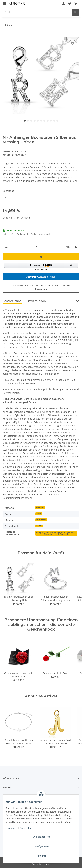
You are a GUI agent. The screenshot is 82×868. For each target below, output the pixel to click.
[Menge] (37, 247)
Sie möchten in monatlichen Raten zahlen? (41, 287)
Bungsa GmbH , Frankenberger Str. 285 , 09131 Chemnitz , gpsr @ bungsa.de (56, 533)
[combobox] (41, 197)
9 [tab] (51, 121)
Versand (25, 218)
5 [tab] (38, 121)
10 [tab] (54, 121)
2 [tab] (28, 121)
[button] (64, 4)
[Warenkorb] (76, 4)
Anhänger (20, 155)
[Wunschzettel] (70, 4)
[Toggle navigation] (4, 2)
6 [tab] (41, 121)
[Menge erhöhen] (76, 247)
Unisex (39, 526)
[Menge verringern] (6, 247)
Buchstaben (41, 520)
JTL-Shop (47, 864)
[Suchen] (37, 12)
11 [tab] (57, 121)
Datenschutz (26, 828)
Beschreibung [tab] (12, 301)
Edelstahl (40, 508)
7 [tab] (44, 121)
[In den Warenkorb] (5, 35)
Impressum (11, 828)
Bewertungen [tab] (36, 301)
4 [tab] (35, 121)
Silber (39, 514)
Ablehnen (42, 856)
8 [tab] (48, 121)
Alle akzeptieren (42, 837)
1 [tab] (25, 121)
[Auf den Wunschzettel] (73, 43)
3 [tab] (31, 121)
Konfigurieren (42, 846)
